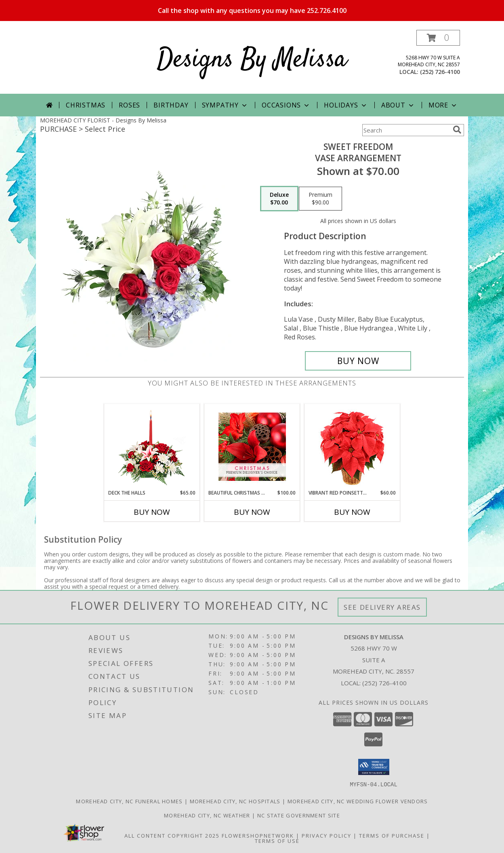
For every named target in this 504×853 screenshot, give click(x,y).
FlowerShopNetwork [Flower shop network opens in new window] (258, 835)
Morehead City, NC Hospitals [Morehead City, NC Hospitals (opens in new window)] (235, 801)
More (443, 105)
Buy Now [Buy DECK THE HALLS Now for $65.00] (152, 512)
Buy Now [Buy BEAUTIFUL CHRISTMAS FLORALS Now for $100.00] (252, 512)
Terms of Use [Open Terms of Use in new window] (277, 840)
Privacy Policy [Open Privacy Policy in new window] (327, 835)
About (398, 105)
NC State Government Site (299, 815)
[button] (438, 38)
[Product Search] (406, 130)
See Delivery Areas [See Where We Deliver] (382, 607)
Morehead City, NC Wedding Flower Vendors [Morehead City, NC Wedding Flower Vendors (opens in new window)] (358, 801)
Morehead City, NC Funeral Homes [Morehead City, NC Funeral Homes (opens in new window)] (129, 801)
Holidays (346, 105)
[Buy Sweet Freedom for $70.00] (358, 361)
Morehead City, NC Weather (207, 815)
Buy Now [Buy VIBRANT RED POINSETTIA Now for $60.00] (352, 512)
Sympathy (225, 105)
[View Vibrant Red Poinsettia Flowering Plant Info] (352, 447)
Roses (129, 105)
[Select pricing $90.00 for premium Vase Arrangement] (320, 199)
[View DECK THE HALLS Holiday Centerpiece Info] (152, 447)
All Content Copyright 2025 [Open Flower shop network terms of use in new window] (172, 835)
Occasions (286, 105)
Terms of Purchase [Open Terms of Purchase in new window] (392, 835)
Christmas (86, 105)
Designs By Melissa (252, 60)
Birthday (171, 105)
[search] (457, 130)
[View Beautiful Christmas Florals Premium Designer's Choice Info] (252, 447)
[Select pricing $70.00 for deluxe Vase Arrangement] (279, 199)
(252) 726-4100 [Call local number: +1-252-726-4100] (440, 72)
